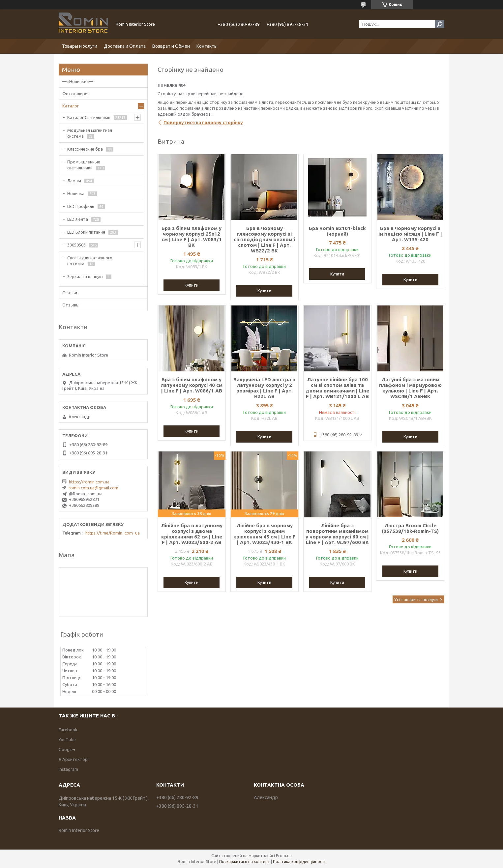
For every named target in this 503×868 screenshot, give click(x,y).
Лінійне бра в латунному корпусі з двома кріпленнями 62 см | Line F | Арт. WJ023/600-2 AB (192, 534)
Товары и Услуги (80, 46)
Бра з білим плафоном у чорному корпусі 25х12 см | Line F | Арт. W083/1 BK (192, 237)
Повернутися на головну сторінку (203, 123)
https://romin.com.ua (89, 482)
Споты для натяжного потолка (90, 261)
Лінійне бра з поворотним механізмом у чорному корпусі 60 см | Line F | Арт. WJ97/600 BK (337, 534)
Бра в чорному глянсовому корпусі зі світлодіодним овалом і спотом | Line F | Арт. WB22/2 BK (264, 239)
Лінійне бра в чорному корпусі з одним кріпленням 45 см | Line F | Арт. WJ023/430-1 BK (265, 534)
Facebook (68, 730)
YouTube (67, 739)
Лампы (74, 181)
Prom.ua (284, 856)
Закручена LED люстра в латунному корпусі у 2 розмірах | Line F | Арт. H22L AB (264, 388)
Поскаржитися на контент (245, 862)
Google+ (67, 749)
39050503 (76, 245)
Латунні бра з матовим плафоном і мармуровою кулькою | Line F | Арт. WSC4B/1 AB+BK (410, 388)
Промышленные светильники (84, 165)
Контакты (207, 46)
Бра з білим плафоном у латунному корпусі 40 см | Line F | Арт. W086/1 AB (192, 385)
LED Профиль (81, 206)
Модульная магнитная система (90, 133)
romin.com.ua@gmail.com (93, 488)
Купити (192, 285)
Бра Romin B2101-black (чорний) (337, 231)
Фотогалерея (76, 94)
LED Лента (78, 219)
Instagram (68, 769)
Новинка (76, 193)
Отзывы (71, 305)
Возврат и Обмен (171, 46)
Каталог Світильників (89, 117)
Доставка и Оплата (125, 46)
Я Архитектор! (74, 759)
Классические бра (85, 149)
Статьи (70, 293)
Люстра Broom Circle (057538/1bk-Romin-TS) (410, 528)
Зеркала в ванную (85, 276)
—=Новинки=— (78, 81)
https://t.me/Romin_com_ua (113, 533)
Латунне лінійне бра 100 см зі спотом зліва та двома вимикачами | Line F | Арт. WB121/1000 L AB (337, 388)
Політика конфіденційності (299, 862)
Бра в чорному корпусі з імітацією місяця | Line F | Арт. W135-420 (410, 234)
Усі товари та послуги (416, 599)
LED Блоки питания (86, 232)
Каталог (71, 106)
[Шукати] (440, 24)
